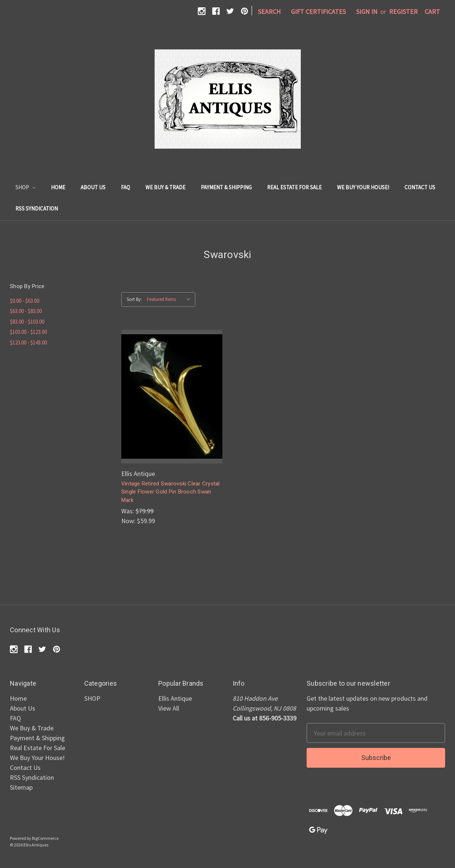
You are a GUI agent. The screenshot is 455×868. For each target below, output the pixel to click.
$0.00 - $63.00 (25, 301)
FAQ (125, 187)
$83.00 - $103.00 (27, 322)
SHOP (25, 187)
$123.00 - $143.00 (28, 342)
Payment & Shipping (226, 187)
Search (269, 12)
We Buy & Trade (165, 187)
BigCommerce (45, 838)
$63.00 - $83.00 (26, 311)
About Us (93, 187)
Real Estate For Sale (294, 187)
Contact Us (420, 187)
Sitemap (21, 787)
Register (403, 12)
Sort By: (134, 299)
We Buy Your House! (363, 187)
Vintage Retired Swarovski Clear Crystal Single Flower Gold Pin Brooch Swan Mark (171, 492)
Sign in (367, 12)
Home (58, 187)
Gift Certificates (318, 12)
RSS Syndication (37, 208)
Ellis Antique (175, 698)
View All (169, 708)
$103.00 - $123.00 (28, 332)
